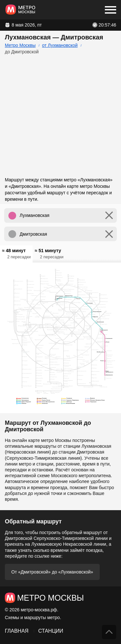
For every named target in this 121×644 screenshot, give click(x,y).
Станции (50, 631)
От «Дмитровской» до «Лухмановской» (52, 572)
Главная (17, 631)
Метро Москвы (20, 45)
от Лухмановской (60, 45)
